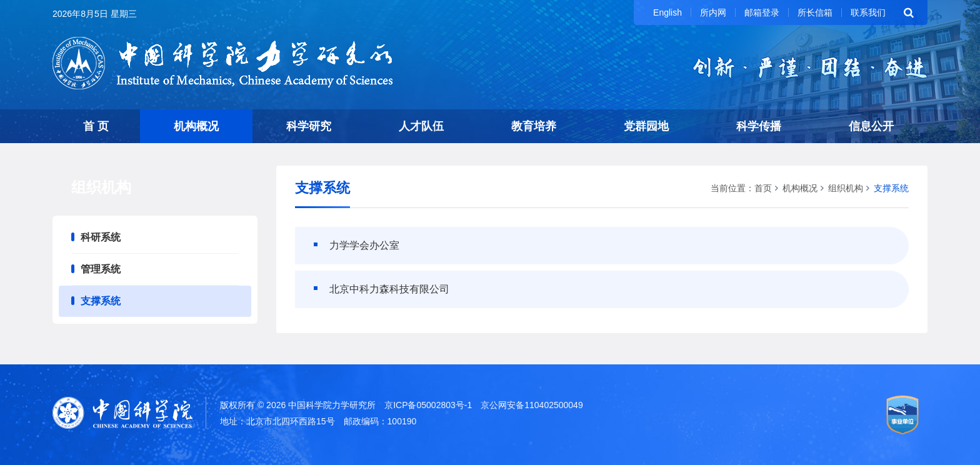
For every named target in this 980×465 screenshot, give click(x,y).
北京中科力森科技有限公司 (389, 289)
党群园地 (646, 126)
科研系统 (101, 237)
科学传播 (759, 126)
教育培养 (534, 126)
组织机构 (846, 188)
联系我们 (868, 12)
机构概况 (196, 126)
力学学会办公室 (364, 245)
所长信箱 (815, 12)
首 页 (96, 126)
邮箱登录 (762, 12)
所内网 (713, 12)
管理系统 (101, 269)
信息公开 (871, 126)
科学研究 (309, 126)
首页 (763, 188)
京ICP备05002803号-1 (428, 405)
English (667, 12)
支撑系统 (101, 301)
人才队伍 (421, 126)
